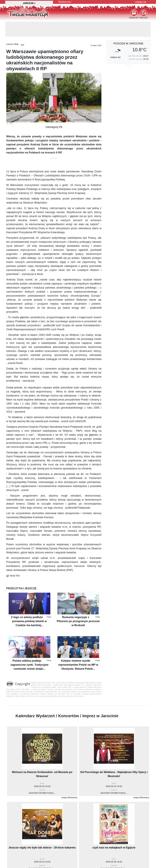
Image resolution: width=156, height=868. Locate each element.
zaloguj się (141, 2)
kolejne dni (116, 57)
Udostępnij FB (54, 127)
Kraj (16, 44)
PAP (22, 45)
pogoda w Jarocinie (128, 44)
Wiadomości (65, 2)
